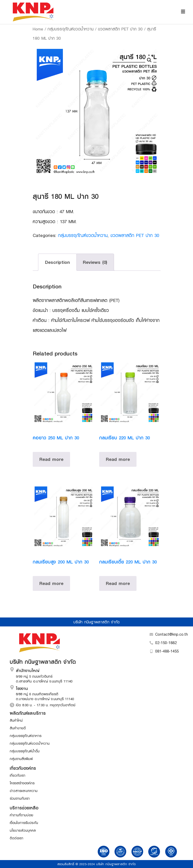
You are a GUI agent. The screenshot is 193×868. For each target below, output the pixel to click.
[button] (149, 60)
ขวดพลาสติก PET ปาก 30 (120, 29)
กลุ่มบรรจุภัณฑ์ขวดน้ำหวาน (71, 29)
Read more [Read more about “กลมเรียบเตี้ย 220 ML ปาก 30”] (118, 583)
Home (38, 29)
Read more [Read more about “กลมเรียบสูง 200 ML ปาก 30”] (51, 583)
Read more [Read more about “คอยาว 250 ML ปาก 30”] (51, 459)
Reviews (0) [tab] (95, 262)
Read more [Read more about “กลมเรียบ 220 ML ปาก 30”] (118, 459)
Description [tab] (57, 262)
